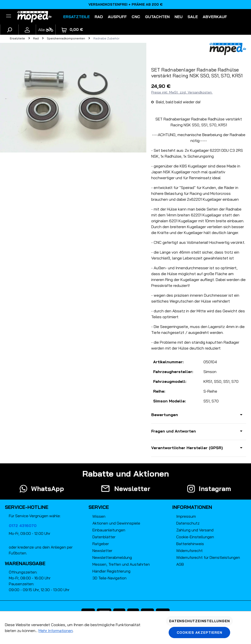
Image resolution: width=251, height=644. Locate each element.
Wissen (99, 516)
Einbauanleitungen (109, 530)
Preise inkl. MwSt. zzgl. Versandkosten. (182, 92)
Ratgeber (101, 544)
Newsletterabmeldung (112, 557)
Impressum (186, 516)
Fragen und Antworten (174, 431)
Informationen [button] (192, 507)
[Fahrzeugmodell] (46, 30)
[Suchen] (9, 30)
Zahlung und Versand (195, 530)
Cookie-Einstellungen (195, 537)
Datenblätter (104, 537)
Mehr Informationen (56, 631)
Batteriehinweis (190, 544)
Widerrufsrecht (189, 550)
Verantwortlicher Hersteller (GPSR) (187, 448)
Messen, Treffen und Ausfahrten (121, 564)
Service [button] (99, 507)
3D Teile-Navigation (109, 578)
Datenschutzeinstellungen (199, 621)
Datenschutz (188, 523)
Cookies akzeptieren (199, 632)
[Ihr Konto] (27, 30)
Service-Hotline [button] (27, 507)
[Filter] (9, 17)
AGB (180, 564)
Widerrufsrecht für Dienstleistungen (208, 557)
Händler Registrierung (111, 571)
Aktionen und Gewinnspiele (116, 523)
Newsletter (102, 550)
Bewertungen (165, 415)
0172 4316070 (23, 526)
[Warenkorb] (72, 29)
